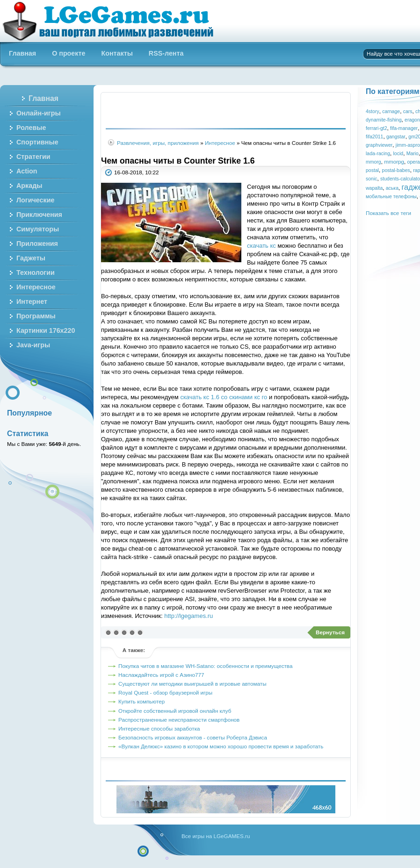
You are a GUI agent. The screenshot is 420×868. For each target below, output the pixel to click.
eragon (412, 120)
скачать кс (261, 246)
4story (373, 111)
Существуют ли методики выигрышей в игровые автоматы (192, 684)
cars (408, 111)
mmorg (373, 162)
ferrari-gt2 (377, 128)
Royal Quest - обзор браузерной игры (165, 692)
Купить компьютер (141, 701)
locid (398, 153)
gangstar (396, 136)
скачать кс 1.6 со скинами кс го (224, 397)
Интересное (220, 143)
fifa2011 (374, 136)
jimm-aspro (408, 145)
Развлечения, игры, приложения (158, 143)
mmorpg (394, 161)
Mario (413, 153)
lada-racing (378, 153)
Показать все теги (388, 213)
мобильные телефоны (391, 196)
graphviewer (379, 145)
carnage (391, 111)
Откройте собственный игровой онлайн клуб (175, 711)
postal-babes (396, 170)
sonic (372, 179)
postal (372, 170)
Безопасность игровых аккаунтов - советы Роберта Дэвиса (193, 737)
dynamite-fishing (384, 120)
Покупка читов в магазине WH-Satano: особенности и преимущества (205, 666)
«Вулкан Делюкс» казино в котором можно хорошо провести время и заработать (221, 746)
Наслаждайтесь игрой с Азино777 (161, 675)
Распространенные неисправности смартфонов (179, 720)
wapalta (374, 188)
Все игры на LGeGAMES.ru (216, 836)
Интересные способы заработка (159, 728)
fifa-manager (404, 128)
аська (392, 188)
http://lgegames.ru (188, 616)
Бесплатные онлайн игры (113, 21)
